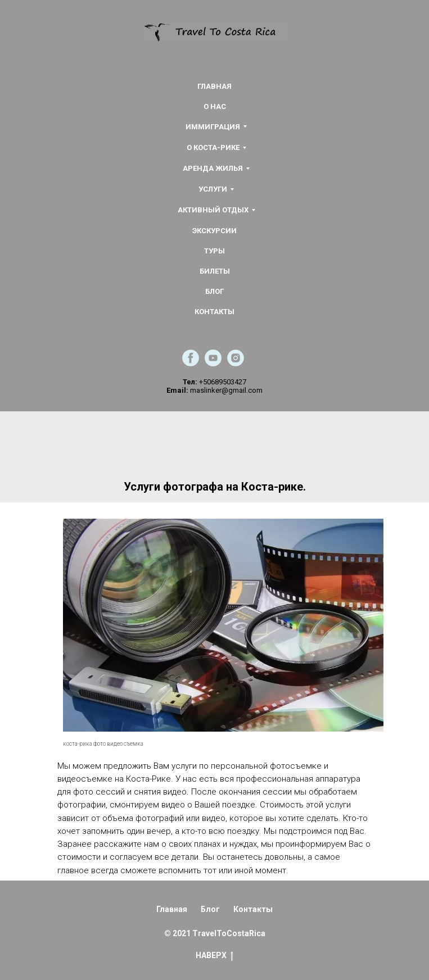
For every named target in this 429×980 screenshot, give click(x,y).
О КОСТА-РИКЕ (213, 148)
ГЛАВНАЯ (214, 86)
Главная (172, 909)
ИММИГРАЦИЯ (213, 127)
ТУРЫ (214, 251)
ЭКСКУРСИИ (214, 231)
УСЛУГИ (213, 189)
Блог (210, 909)
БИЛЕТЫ (215, 271)
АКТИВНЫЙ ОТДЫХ (213, 210)
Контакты (253, 909)
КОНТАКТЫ (214, 312)
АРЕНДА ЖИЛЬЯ (213, 168)
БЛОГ (214, 291)
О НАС (215, 106)
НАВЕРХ (214, 956)
